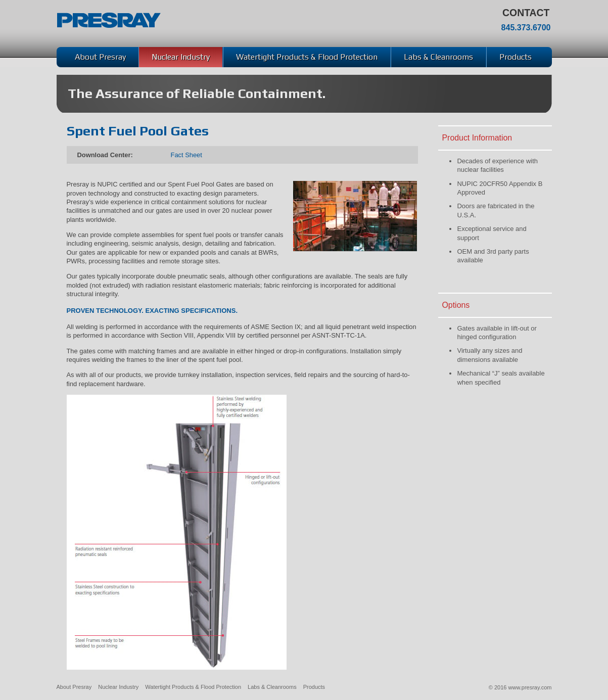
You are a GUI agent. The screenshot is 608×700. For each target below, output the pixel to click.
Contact (526, 13)
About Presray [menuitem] (100, 57)
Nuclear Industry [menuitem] (181, 57)
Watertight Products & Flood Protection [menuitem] (307, 57)
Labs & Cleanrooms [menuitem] (438, 57)
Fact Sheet (186, 155)
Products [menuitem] (516, 57)
